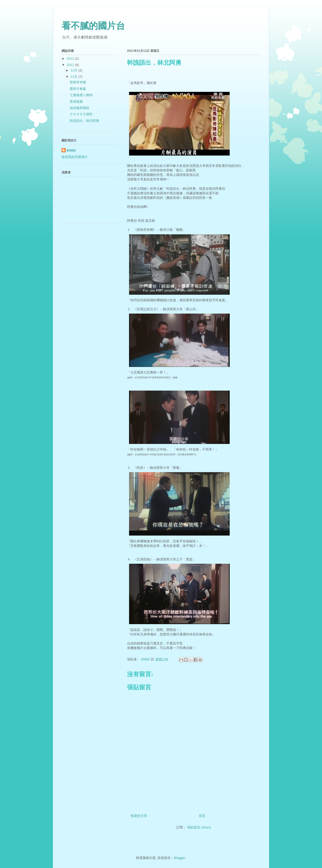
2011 (71, 65)
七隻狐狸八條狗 (81, 95)
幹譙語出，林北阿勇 (84, 121)
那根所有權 (78, 82)
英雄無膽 (76, 102)
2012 (71, 59)
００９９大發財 (81, 114)
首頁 (202, 816)
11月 (75, 77)
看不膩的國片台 (93, 26)
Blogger (179, 858)
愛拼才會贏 (78, 89)
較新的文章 (139, 816)
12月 (75, 70)
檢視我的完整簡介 (75, 157)
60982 (71, 150)
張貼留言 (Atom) (199, 827)
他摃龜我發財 (79, 108)
